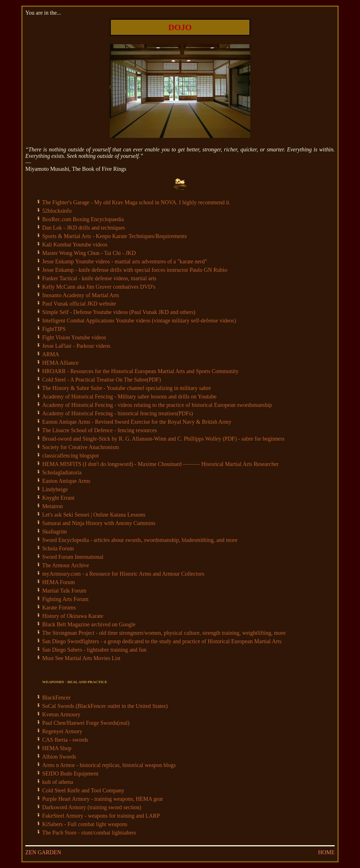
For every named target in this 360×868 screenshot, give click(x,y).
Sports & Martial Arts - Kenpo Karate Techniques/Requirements (114, 236)
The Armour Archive (66, 565)
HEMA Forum (58, 582)
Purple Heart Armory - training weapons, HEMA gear (103, 799)
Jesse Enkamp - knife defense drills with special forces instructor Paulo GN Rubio (135, 270)
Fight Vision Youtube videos (74, 337)
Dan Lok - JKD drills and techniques (84, 228)
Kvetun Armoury (61, 714)
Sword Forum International (73, 557)
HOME (326, 852)
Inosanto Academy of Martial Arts (81, 295)
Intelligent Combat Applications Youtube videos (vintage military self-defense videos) (139, 320)
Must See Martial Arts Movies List (81, 658)
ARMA (51, 354)
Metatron (52, 506)
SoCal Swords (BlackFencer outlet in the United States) (105, 706)
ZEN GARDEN (43, 852)
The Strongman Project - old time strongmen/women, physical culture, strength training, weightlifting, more (164, 633)
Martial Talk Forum (64, 591)
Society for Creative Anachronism (81, 447)
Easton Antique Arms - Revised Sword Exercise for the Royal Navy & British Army (137, 422)
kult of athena (58, 782)
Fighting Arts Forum (65, 599)
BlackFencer (56, 697)
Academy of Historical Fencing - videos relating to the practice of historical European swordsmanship (157, 405)
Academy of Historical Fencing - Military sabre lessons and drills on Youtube (129, 396)
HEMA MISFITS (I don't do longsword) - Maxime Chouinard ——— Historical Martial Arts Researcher (160, 464)
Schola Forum (58, 548)
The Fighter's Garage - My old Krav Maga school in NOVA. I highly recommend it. (136, 202)
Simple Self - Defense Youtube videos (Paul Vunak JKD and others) (119, 312)
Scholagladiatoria (62, 472)
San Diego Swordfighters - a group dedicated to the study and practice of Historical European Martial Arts (162, 641)
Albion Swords (59, 757)
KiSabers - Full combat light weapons (85, 824)
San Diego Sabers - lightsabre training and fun (94, 650)
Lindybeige (55, 489)
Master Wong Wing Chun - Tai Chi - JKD (89, 253)
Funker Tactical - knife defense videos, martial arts (99, 278)
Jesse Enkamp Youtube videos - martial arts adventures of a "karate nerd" (125, 261)
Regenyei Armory (62, 731)
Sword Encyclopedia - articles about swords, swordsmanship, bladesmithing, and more (140, 540)
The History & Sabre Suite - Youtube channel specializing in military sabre (127, 388)
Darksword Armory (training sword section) (92, 807)
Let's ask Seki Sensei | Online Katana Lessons (94, 515)
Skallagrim (55, 531)
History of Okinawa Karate (73, 616)
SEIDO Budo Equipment (70, 773)
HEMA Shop (57, 748)
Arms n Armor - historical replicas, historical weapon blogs (109, 765)
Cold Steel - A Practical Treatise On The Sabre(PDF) (102, 380)
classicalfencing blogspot (71, 456)
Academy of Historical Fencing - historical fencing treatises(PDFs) (118, 413)
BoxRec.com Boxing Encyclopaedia (83, 219)
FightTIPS (54, 329)
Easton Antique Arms (66, 481)
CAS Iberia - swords (65, 740)
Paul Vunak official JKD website (79, 304)
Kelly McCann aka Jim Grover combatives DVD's (99, 287)
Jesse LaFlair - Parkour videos (76, 346)
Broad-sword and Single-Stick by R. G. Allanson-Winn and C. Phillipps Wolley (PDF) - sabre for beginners (163, 439)
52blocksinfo (57, 211)
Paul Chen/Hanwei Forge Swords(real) (86, 723)
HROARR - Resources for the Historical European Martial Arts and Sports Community (140, 371)
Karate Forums (59, 607)
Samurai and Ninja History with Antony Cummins (99, 523)
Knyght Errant (58, 498)
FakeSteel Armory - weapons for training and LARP (101, 816)
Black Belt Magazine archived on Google (89, 624)
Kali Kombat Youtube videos (75, 245)
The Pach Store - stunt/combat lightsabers (89, 833)
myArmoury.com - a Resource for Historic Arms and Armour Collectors (123, 574)
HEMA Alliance (60, 363)
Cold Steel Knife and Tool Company (83, 790)
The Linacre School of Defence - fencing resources (100, 430)
